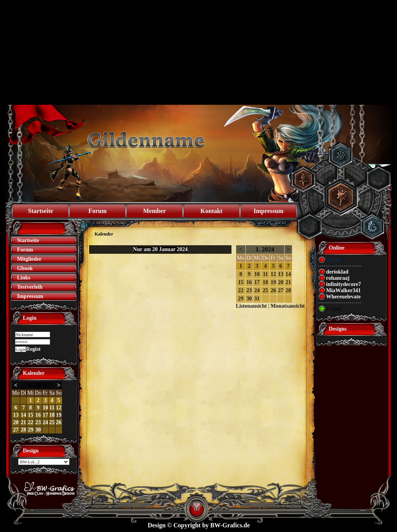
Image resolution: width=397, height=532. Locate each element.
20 (16, 422)
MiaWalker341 (343, 290)
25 (52, 422)
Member (154, 211)
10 (45, 408)
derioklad (337, 272)
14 (23, 415)
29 (31, 430)
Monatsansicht (288, 306)
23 (38, 422)
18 (52, 415)
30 (38, 430)
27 (16, 430)
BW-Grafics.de (230, 525)
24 (45, 422)
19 (59, 415)
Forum (98, 211)
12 (59, 408)
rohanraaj (338, 278)
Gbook (25, 268)
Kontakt (211, 211)
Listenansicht (251, 306)
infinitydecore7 (343, 284)
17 (45, 415)
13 (16, 415)
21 (23, 422)
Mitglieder (29, 259)
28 (23, 430)
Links (24, 278)
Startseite (41, 211)
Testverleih (30, 287)
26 (59, 422)
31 (257, 299)
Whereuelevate (343, 297)
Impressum (268, 211)
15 (31, 415)
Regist (33, 349)
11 (52, 408)
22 (31, 422)
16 (38, 415)
